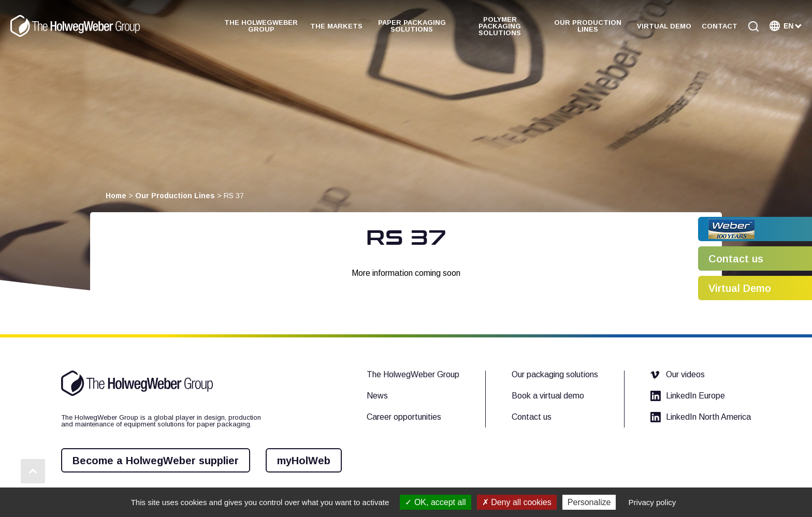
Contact (720, 26)
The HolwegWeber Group (261, 26)
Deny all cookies (517, 502)
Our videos (678, 375)
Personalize (589, 502)
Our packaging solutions (555, 375)
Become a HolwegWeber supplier (156, 461)
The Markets (336, 26)
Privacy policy (653, 502)
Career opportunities (404, 417)
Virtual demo (664, 26)
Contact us (532, 417)
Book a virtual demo (548, 396)
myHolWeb (304, 461)
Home (116, 196)
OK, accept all (435, 502)
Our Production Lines (588, 26)
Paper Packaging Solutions (412, 26)
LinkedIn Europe (688, 396)
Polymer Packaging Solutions (500, 26)
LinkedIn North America (701, 417)
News (377, 396)
